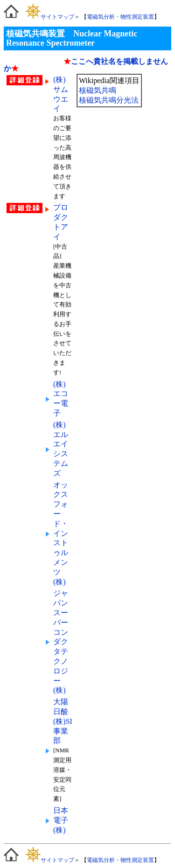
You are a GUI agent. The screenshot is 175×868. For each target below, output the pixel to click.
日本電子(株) (61, 820)
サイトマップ (50, 17)
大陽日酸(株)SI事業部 (63, 721)
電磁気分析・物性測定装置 (120, 17)
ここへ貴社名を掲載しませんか (86, 65)
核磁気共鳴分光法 (109, 100)
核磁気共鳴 (98, 90)
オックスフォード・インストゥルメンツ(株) (61, 533)
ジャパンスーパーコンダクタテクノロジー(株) (61, 642)
